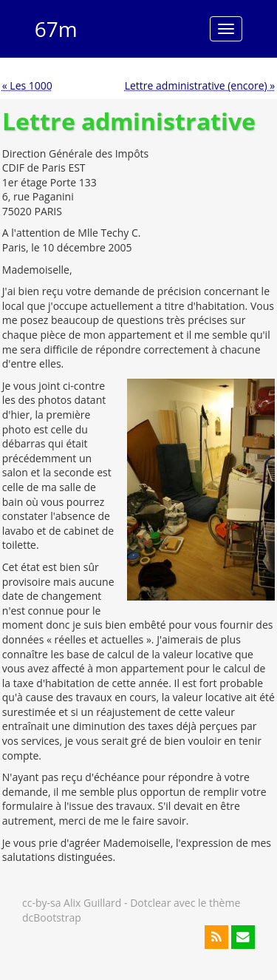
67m (56, 29)
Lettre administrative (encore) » (200, 85)
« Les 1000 (27, 85)
